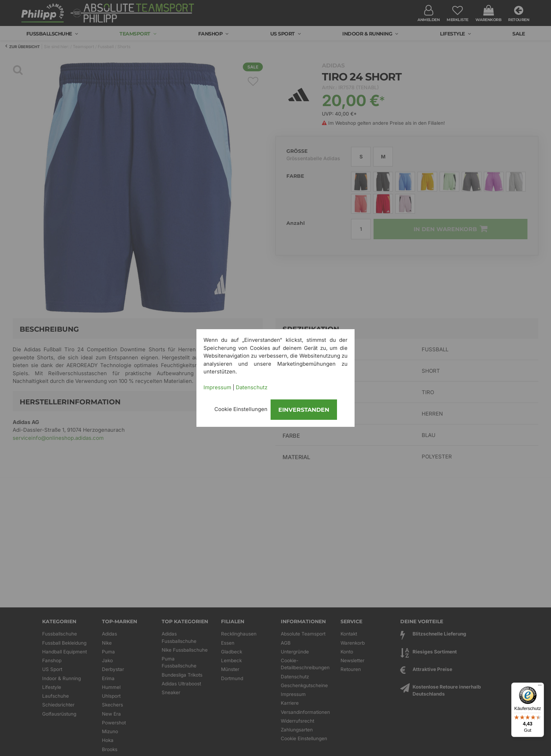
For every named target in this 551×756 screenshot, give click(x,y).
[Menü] (540, 687)
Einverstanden (304, 410)
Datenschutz (252, 387)
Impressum (217, 387)
